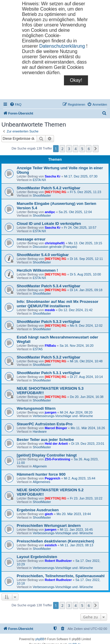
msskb (50, 310)
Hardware (40, 431)
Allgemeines (41, 482)
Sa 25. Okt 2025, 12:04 (75, 212)
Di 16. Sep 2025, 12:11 (86, 259)
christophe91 (55, 243)
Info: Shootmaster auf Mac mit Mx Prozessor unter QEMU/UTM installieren (57, 304)
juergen (50, 412)
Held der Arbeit (56, 444)
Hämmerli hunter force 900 (41, 474)
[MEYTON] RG (55, 192)
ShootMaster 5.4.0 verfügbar (43, 255)
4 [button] (76, 149)
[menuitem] (16, 104)
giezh (49, 514)
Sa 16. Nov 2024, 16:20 (77, 346)
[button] (96, 149)
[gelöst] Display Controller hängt (47, 455)
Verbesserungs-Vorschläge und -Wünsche (63, 416)
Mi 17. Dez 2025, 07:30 (81, 176)
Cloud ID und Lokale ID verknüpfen (49, 224)
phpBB (40, 639)
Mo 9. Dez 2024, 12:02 (86, 326)
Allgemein (40, 466)
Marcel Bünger (56, 428)
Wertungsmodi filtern (36, 408)
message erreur (31, 239)
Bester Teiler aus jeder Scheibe (45, 440)
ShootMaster (42, 195)
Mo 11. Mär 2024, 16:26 (88, 428)
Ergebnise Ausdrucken (38, 510)
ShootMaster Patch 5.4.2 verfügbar (49, 188)
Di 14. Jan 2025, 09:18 (86, 290)
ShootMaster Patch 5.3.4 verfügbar (49, 286)
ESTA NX (39, 180)
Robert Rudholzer (58, 561)
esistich (51, 545)
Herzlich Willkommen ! (37, 270)
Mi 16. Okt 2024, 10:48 (86, 361)
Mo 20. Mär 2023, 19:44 (74, 514)
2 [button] (62, 149)
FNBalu (50, 346)
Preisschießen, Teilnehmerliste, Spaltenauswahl (61, 576)
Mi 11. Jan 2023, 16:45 (76, 530)
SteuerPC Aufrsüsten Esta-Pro (45, 424)
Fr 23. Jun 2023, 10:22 (86, 498)
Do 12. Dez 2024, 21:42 (75, 310)
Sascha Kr (53, 176)
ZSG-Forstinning (57, 459)
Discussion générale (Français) (55, 247)
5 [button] (82, 149)
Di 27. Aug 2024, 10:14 (86, 377)
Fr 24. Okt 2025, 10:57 (80, 228)
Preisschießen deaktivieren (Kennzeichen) (55, 541)
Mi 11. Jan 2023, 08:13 (77, 545)
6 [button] (89, 149)
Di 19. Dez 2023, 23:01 (88, 444)
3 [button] (69, 149)
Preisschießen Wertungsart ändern (49, 526)
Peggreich (52, 478)
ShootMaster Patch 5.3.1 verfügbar (49, 373)
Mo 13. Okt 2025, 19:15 (85, 243)
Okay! (76, 80)
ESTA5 (38, 349)
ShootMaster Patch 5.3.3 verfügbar (49, 322)
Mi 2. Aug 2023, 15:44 (80, 478)
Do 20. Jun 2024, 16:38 (87, 397)
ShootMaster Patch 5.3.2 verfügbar (49, 357)
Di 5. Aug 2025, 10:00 (85, 274)
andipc (50, 212)
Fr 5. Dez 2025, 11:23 (85, 192)
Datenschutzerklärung (62, 46)
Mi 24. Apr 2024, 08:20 (76, 412)
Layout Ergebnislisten (37, 557)
